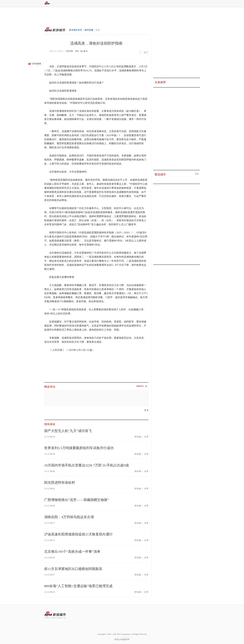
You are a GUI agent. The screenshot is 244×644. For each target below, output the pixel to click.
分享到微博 (36, 64)
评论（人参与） (82, 51)
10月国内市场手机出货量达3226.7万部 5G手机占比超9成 (87, 465)
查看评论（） (142, 386)
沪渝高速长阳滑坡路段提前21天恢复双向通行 (78, 534)
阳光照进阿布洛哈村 (60, 483)
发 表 (146, 410)
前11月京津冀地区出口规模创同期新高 (73, 569)
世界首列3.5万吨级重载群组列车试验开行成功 (79, 448)
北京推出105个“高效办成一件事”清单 (72, 552)
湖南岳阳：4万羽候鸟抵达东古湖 (69, 517)
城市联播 (89, 30)
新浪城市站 (55, 615)
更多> (197, 174)
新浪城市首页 (54, 29)
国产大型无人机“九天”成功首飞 (68, 431)
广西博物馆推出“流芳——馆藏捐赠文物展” (77, 500)
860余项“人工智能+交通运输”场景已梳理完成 (78, 586)
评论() (138, 437)
